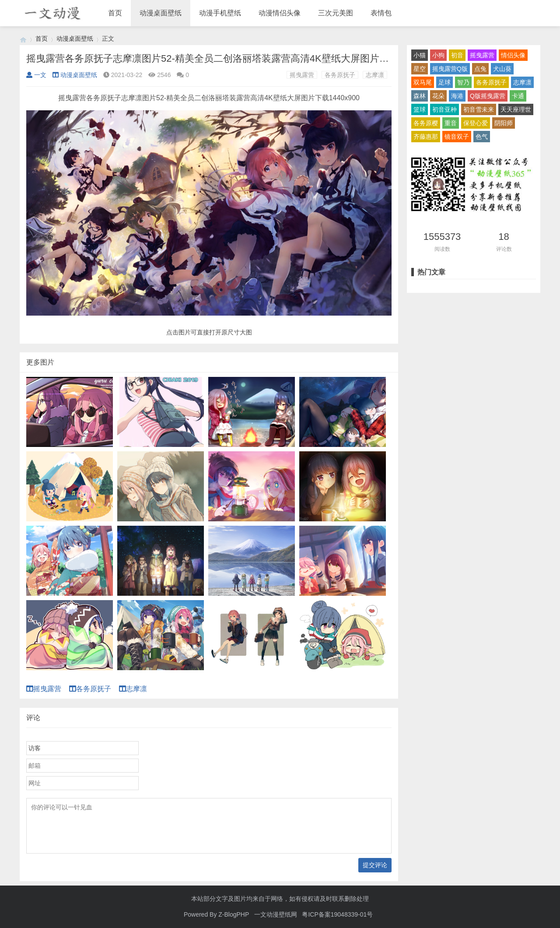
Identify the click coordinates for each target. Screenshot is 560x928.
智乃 (463, 82)
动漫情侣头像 (280, 13)
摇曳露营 (302, 75)
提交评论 (375, 865)
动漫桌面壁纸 (161, 13)
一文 (36, 75)
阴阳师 (504, 123)
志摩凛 (375, 75)
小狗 (438, 55)
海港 (457, 96)
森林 (420, 96)
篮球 (420, 109)
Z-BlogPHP (234, 914)
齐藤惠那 (426, 137)
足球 (444, 82)
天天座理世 (516, 109)
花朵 (438, 96)
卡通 (518, 96)
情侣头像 (513, 55)
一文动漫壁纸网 (276, 914)
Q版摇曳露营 (488, 96)
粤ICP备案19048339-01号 (337, 914)
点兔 (480, 69)
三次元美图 (336, 13)
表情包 (381, 13)
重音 (451, 123)
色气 (482, 137)
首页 (115, 13)
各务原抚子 (340, 75)
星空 (420, 69)
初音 (457, 55)
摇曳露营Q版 (450, 69)
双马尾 (423, 82)
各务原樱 (426, 123)
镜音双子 (457, 137)
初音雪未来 (479, 109)
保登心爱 (476, 123)
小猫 (420, 55)
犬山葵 (502, 69)
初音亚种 (444, 109)
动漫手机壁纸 (220, 13)
